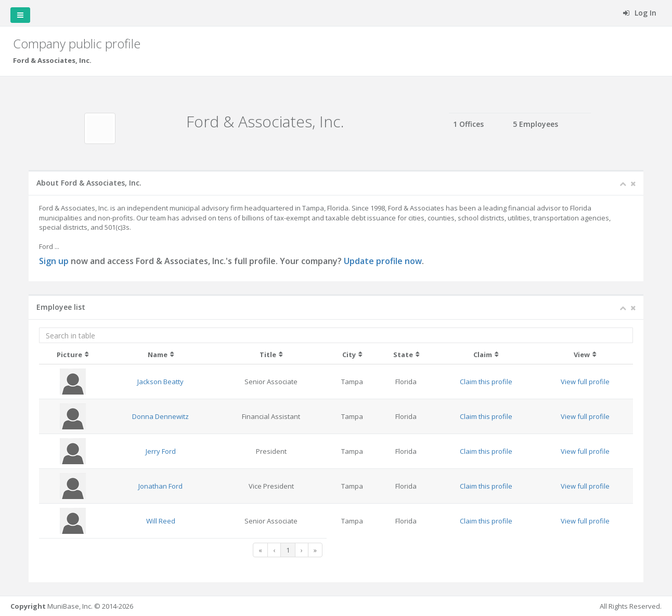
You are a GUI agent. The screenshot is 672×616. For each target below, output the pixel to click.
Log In (640, 13)
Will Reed (161, 521)
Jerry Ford (161, 451)
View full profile (585, 382)
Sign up (54, 261)
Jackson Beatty (161, 382)
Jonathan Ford (161, 486)
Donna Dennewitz (161, 416)
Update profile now (383, 261)
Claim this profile (486, 382)
